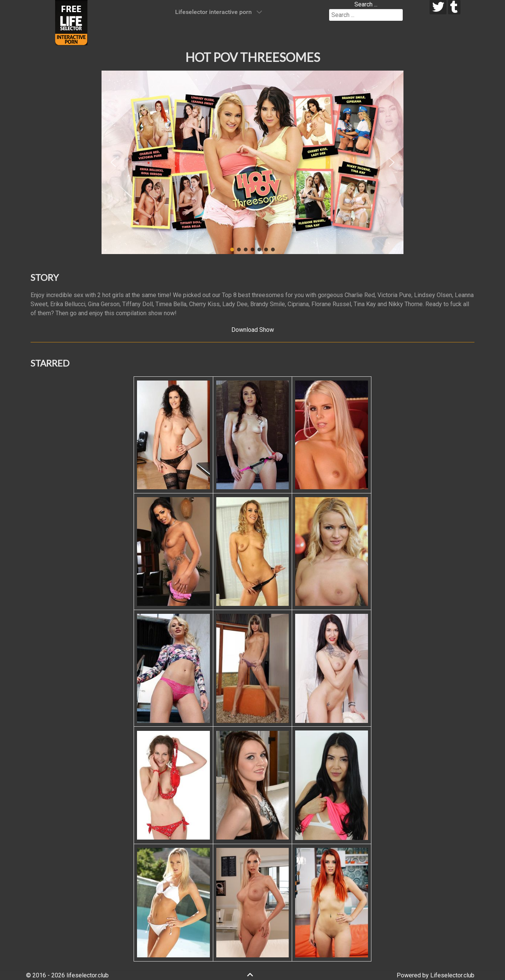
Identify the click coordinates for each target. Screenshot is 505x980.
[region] (252, 162)
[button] (113, 162)
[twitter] (438, 7)
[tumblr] (454, 7)
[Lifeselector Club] (71, 22)
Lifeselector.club (452, 975)
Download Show (253, 330)
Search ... (366, 4)
